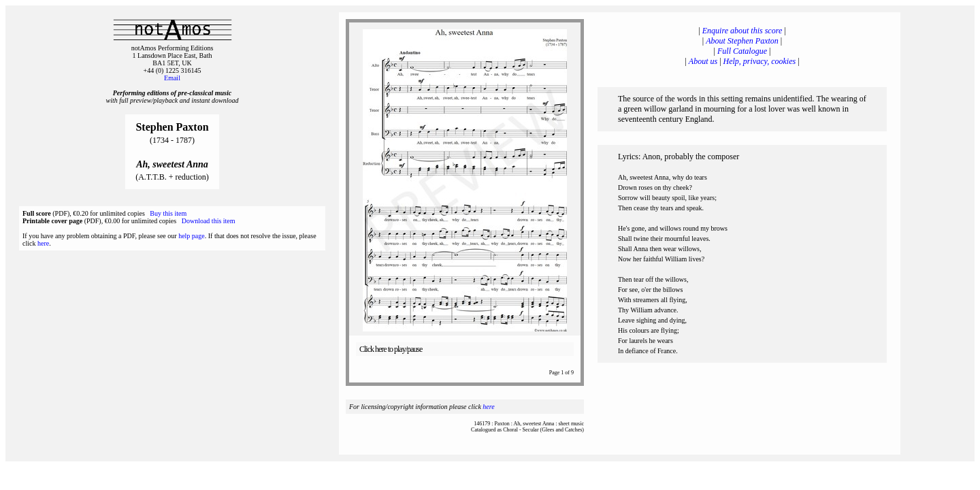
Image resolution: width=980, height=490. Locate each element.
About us (703, 61)
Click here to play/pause (391, 349)
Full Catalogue (742, 51)
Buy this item (168, 213)
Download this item (209, 221)
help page (192, 236)
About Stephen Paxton (742, 41)
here (43, 243)
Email (172, 78)
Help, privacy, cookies (760, 61)
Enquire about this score (742, 31)
